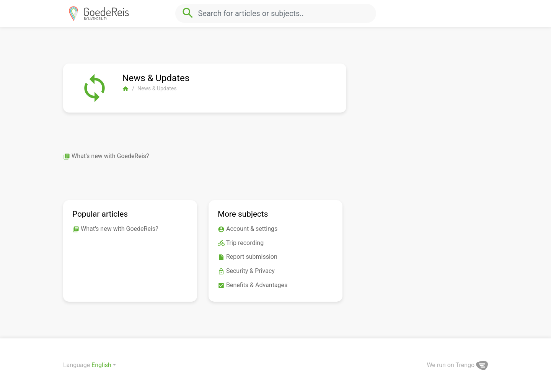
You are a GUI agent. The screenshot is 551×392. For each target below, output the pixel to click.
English (101, 365)
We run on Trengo (457, 365)
